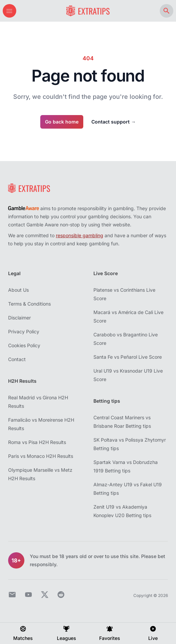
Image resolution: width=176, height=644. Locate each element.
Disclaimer (19, 318)
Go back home (62, 122)
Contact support (114, 122)
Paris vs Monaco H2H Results (41, 456)
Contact (17, 359)
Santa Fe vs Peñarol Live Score (128, 357)
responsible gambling (80, 235)
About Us (18, 290)
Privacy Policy (24, 331)
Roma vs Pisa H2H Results (37, 442)
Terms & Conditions (29, 304)
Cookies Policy (24, 345)
